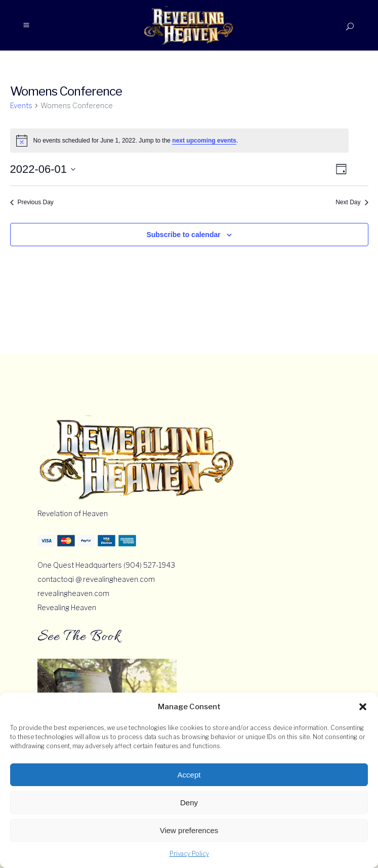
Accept (189, 775)
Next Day (352, 202)
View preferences (189, 830)
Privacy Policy (189, 854)
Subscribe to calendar (183, 235)
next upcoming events (204, 141)
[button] (363, 707)
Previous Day (32, 202)
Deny (189, 803)
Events (21, 105)
